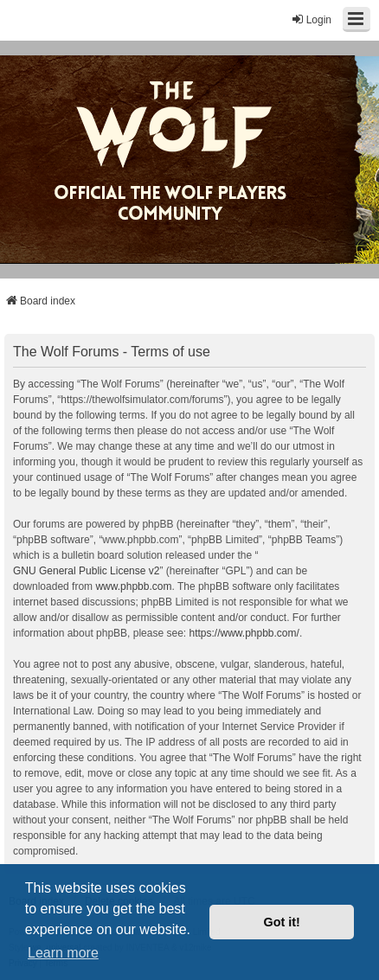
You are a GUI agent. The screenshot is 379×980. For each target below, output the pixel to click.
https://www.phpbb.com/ (244, 633)
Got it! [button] (282, 922)
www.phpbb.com (133, 586)
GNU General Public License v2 (86, 571)
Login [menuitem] (311, 19)
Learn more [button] (63, 953)
